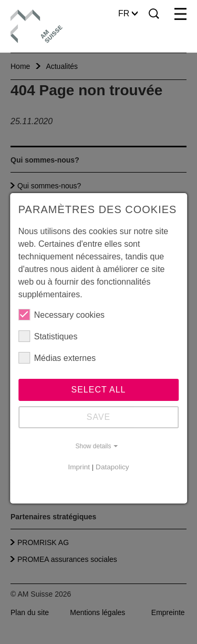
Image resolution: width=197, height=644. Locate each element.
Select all (99, 390)
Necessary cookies (61, 315)
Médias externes (57, 358)
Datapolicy (112, 467)
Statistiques (48, 336)
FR (128, 13)
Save (99, 417)
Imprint (79, 467)
